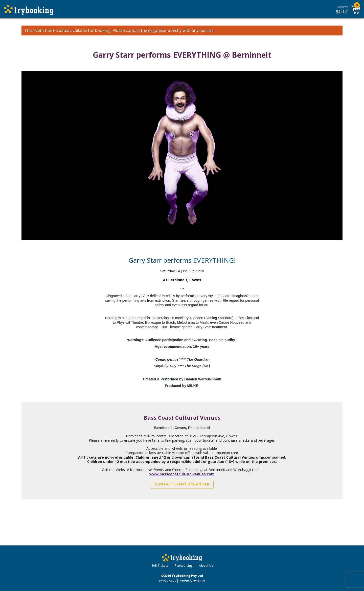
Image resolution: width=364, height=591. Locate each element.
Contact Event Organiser (182, 484)
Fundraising (184, 566)
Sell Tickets (160, 566)
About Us (206, 566)
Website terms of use (192, 581)
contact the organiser (146, 30)
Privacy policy (167, 581)
